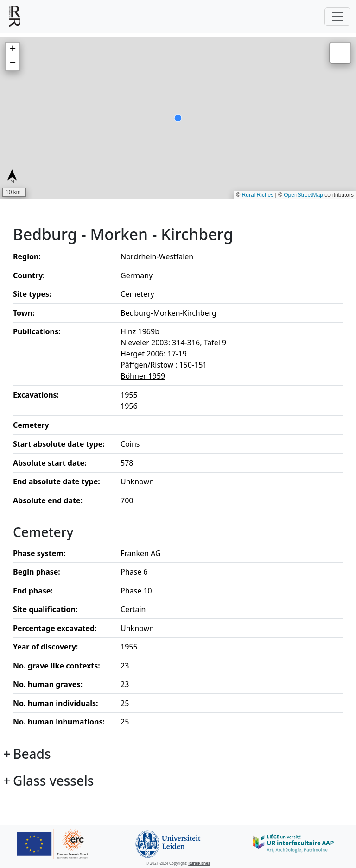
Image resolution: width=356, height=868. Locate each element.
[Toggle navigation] (337, 17)
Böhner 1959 (143, 376)
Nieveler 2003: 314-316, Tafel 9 (173, 343)
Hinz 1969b (140, 331)
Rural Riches (258, 195)
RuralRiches (199, 863)
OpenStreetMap (303, 195)
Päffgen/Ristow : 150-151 (164, 365)
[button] (13, 50)
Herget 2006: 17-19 (154, 354)
